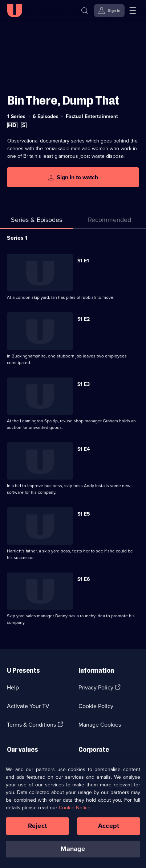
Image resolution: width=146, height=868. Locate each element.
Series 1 (17, 238)
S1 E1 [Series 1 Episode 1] (83, 261)
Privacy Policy (96, 687)
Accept (109, 828)
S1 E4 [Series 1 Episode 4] (84, 449)
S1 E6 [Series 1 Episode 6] (84, 579)
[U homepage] (15, 11)
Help (13, 687)
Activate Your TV (28, 706)
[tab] (109, 221)
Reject (37, 828)
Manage (73, 851)
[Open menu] (133, 11)
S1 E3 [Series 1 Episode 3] (84, 384)
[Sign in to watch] (73, 177)
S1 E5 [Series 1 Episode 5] (84, 514)
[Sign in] (109, 11)
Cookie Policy (96, 706)
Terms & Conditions (31, 725)
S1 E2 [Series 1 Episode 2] (84, 319)
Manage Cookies (100, 725)
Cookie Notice (75, 810)
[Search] (85, 11)
